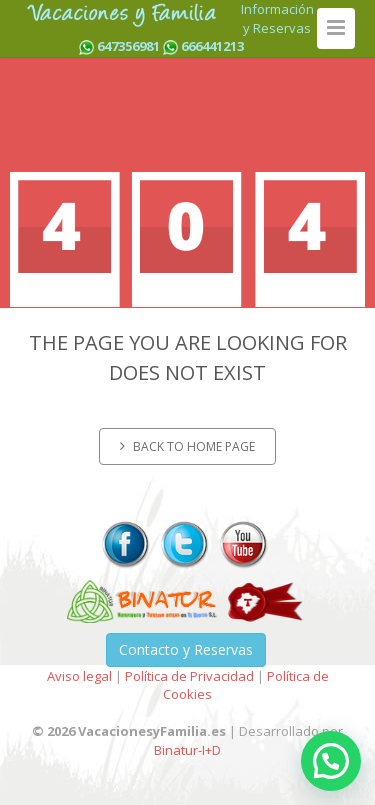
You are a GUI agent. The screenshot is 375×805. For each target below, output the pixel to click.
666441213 (212, 46)
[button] (331, 761)
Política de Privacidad (189, 676)
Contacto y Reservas (186, 649)
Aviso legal (79, 676)
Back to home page (187, 446)
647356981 (128, 46)
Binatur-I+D (187, 750)
